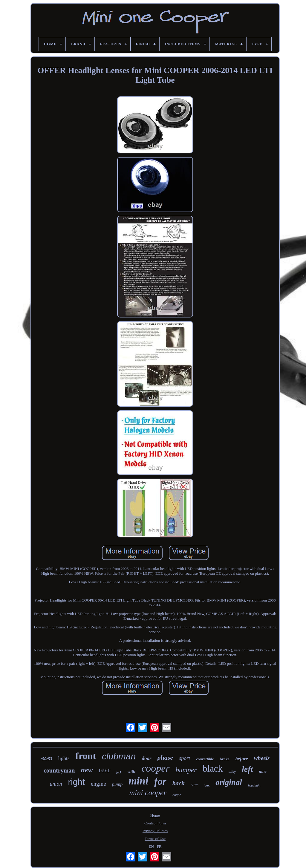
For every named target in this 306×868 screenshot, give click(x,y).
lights (64, 758)
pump (117, 784)
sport (185, 758)
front (86, 756)
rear (104, 770)
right (76, 782)
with (132, 771)
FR (159, 846)
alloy (232, 772)
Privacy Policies (155, 831)
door (146, 758)
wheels (262, 758)
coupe (177, 795)
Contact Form (155, 823)
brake (225, 759)
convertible (205, 759)
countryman (59, 770)
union (56, 784)
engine (98, 784)
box (207, 785)
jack (119, 772)
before (242, 759)
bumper (186, 770)
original (229, 782)
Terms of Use (155, 839)
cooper (155, 768)
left (247, 769)
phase (165, 757)
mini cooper (148, 793)
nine (263, 771)
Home (155, 815)
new (87, 770)
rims (195, 784)
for (160, 781)
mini (138, 781)
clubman (119, 756)
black (213, 768)
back (179, 783)
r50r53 (46, 759)
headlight (254, 785)
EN (151, 846)
